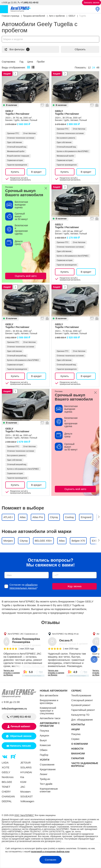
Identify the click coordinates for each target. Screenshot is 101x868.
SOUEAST (27, 796)
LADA (5, 763)
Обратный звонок (20, 736)
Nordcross (8, 777)
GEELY (26, 112)
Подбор (44, 755)
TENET (6, 787)
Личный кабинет (20, 726)
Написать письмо (20, 746)
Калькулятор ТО (80, 715)
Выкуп (43, 740)
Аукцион (44, 736)
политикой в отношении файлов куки (50, 852)
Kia (22, 777)
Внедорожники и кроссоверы (49, 702)
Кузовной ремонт (81, 705)
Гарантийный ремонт (83, 710)
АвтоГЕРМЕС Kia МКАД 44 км (65, 634)
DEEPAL (7, 801)
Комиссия (45, 745)
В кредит (36, 172)
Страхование (47, 765)
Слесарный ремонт (82, 700)
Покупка (44, 731)
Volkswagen (27, 801)
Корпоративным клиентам (49, 790)
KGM (23, 782)
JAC (23, 787)
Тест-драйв (46, 784)
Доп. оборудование (82, 720)
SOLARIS (26, 767)
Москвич (26, 792)
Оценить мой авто (26, 276)
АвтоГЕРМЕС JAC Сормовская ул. (23, 634)
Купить (15, 172)
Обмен (44, 750)
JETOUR (26, 763)
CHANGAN (8, 796)
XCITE (6, 767)
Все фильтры (17, 49)
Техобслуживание (81, 695)
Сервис (75, 739)
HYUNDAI (26, 772)
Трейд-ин (45, 779)
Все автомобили (49, 695)
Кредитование (48, 769)
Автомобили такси (50, 718)
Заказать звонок (91, 3)
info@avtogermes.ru (14, 709)
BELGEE (7, 782)
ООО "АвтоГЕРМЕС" (24, 815)
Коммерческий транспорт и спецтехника (48, 711)
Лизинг (44, 774)
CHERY (6, 792)
